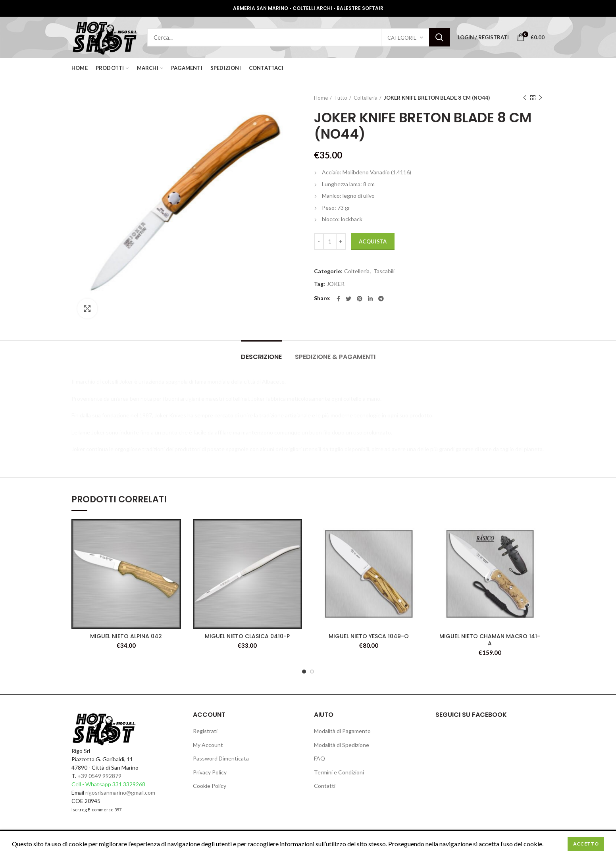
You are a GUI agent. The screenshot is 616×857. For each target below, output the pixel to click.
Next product (541, 98)
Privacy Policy (210, 772)
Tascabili (384, 271)
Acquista (373, 241)
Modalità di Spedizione (342, 745)
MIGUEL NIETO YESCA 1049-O (369, 636)
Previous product (525, 98)
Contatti (325, 786)
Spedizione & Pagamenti (335, 357)
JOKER (336, 284)
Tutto (341, 98)
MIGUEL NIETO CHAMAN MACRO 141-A (490, 640)
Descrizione (261, 357)
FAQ (320, 758)
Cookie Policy (210, 786)
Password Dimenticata (221, 758)
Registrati (205, 731)
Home (321, 98)
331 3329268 (129, 784)
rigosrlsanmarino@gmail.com (120, 792)
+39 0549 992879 (99, 776)
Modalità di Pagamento (342, 731)
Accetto (586, 844)
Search (439, 37)
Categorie (402, 38)
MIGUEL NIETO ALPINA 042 (126, 636)
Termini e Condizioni (339, 772)
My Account (208, 745)
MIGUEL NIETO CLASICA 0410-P (247, 636)
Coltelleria (366, 98)
